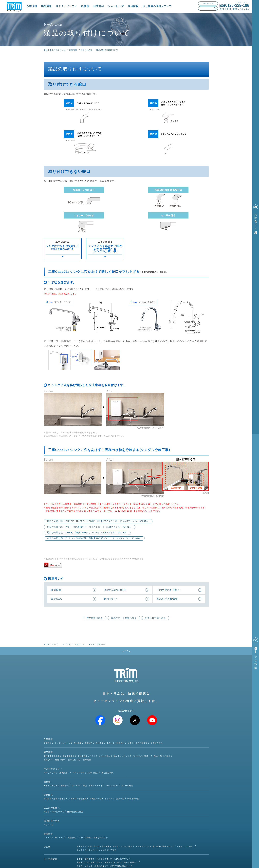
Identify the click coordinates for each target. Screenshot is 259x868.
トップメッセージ (96, 740)
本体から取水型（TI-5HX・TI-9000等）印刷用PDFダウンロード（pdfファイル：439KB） (94, 539)
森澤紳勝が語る (52, 799)
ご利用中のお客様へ (174, 749)
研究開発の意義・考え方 (88, 780)
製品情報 (46, 6)
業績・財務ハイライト (126, 771)
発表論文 (105, 808)
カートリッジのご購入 (123, 818)
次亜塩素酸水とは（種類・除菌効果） (93, 841)
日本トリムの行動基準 (171, 740)
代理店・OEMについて (87, 790)
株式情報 (98, 771)
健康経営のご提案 (108, 790)
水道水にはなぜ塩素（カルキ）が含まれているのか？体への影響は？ (107, 834)
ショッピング (116, 6)
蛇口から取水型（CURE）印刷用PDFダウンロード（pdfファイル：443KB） (87, 533)
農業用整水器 (102, 749)
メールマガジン (143, 818)
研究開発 (99, 6)
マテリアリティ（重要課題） (90, 761)
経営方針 (109, 771)
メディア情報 (118, 808)
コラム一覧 (82, 799)
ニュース (81, 808)
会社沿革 (133, 740)
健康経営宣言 (190, 740)
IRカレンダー (145, 771)
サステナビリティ (66, 6)
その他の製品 (138, 749)
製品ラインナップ (154, 749)
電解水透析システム (120, 749)
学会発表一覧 (166, 780)
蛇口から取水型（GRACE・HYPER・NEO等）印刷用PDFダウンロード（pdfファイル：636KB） (98, 521)
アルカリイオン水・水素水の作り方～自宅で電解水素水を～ (103, 837)
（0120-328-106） (142, 504)
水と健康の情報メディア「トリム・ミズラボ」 (173, 818)
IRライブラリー (84, 771)
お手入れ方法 (87, 50)
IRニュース (93, 808)
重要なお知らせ (134, 808)
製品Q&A (81, 753)
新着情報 (48, 809)
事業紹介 (122, 740)
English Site (208, 3)
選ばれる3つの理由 (195, 749)
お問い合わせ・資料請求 (99, 818)
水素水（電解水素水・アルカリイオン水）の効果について (102, 830)
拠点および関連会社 (149, 740)
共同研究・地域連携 (111, 780)
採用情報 (133, 6)
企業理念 (81, 740)
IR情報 (85, 6)
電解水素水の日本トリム (55, 50)
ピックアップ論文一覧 (148, 780)
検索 (215, 8)
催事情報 (120, 753)
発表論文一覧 (129, 780)
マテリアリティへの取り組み (118, 761)
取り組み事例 (140, 761)
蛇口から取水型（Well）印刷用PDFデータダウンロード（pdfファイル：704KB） (90, 527)
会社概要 (111, 740)
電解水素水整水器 (85, 749)
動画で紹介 (93, 753)
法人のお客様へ (52, 790)
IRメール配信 (160, 771)
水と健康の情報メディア (157, 6)
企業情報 (32, 6)
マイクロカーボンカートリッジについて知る (96, 821)
